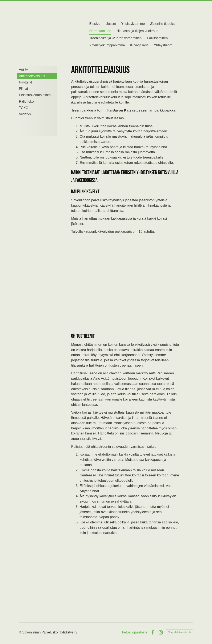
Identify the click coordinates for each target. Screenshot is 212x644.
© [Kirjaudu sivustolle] (21, 632)
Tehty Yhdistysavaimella (180, 632)
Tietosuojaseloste (134, 632)
